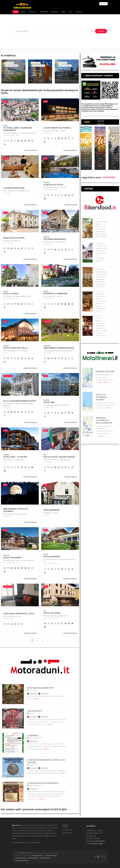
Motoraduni (32, 12)
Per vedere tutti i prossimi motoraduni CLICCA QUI (34, 809)
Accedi (103, 4)
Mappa (23, 12)
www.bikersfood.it (20, 858)
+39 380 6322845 (99, 841)
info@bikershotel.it (97, 844)
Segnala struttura (66, 826)
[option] (13, 71)
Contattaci (79, 12)
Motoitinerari (44, 12)
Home (16, 12)
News (71, 12)
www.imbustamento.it (22, 860)
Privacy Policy (67, 833)
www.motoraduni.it (37, 856)
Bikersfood (55, 12)
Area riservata (67, 830)
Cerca (101, 31)
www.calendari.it (45, 858)
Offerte (63, 12)
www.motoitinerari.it (51, 856)
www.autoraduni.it (33, 858)
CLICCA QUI (109, 177)
